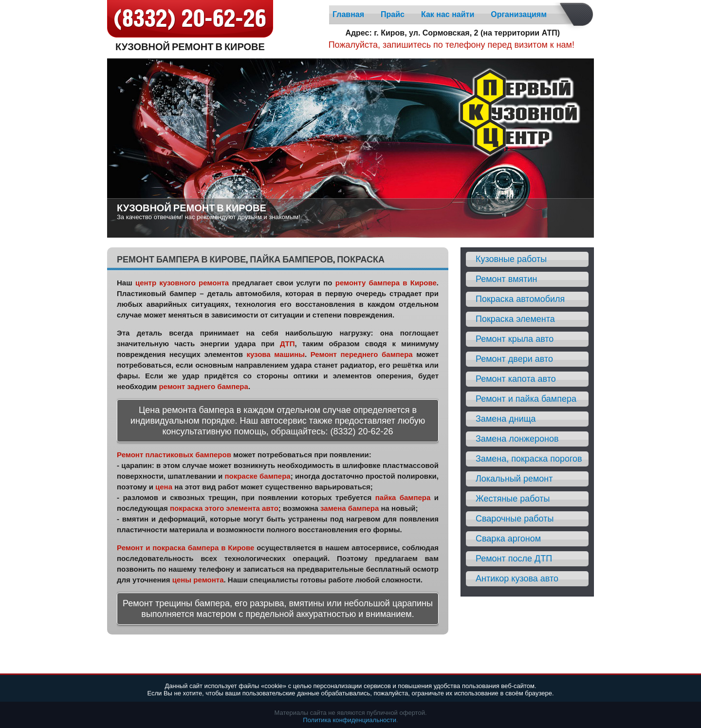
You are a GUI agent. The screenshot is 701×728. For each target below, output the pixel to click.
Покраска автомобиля (520, 299)
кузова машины (276, 354)
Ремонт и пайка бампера (526, 399)
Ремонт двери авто (514, 359)
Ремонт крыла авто (515, 339)
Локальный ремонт (514, 479)
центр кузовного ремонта (182, 283)
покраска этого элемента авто (224, 508)
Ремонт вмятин (507, 279)
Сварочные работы (515, 519)
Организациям (519, 14)
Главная (348, 14)
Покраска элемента (515, 319)
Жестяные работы (513, 499)
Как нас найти (448, 14)
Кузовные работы (511, 259)
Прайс (393, 14)
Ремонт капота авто (516, 379)
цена (164, 487)
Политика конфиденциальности (350, 720)
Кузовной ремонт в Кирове (190, 46)
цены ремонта (198, 580)
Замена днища (506, 419)
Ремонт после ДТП (514, 559)
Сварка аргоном (508, 539)
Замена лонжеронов (517, 439)
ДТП (287, 344)
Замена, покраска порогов (529, 459)
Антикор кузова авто (517, 579)
